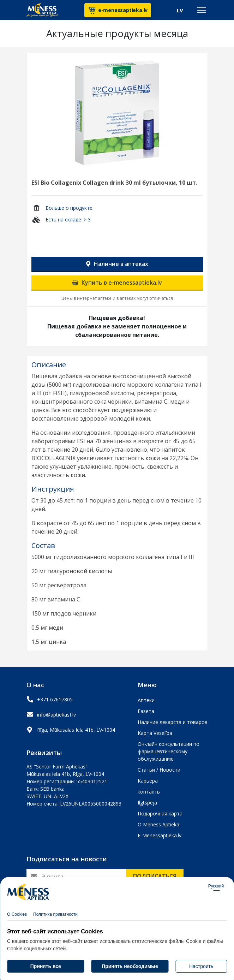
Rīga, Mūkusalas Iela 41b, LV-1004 (76, 730)
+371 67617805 (55, 699)
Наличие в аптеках (117, 264)
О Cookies (17, 918)
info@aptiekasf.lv (56, 715)
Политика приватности (55, 918)
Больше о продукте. (70, 208)
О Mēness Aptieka (158, 824)
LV (180, 10)
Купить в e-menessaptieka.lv (117, 283)
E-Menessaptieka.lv (160, 835)
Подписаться (155, 876)
